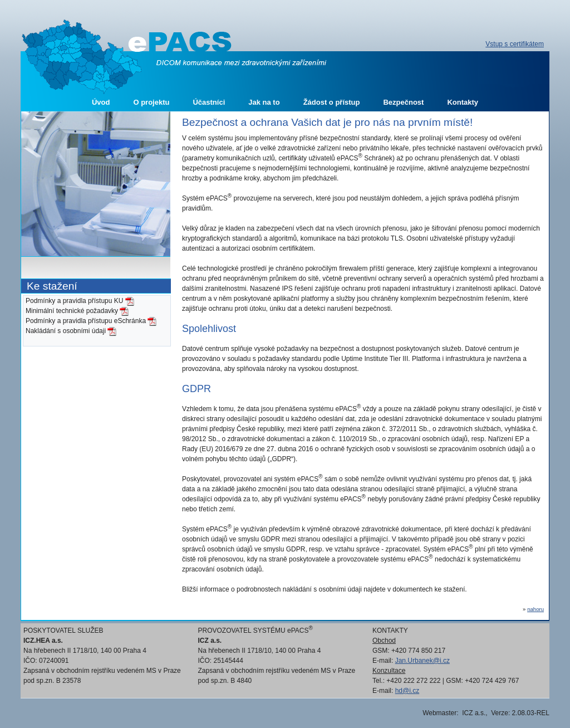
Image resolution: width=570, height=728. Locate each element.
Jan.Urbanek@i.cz (422, 661)
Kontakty (463, 102)
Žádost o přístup (332, 102)
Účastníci (209, 102)
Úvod (101, 102)
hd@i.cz (407, 691)
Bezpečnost (403, 102)
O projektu (151, 102)
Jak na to (264, 102)
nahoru (535, 609)
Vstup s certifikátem (515, 44)
